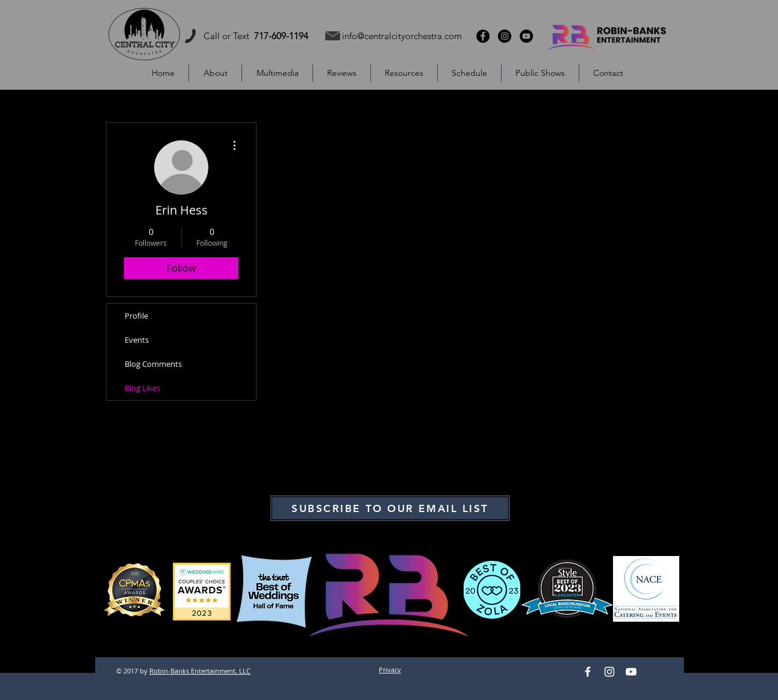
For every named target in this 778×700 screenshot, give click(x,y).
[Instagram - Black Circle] (505, 36)
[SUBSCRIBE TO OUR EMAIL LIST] (390, 508)
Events (137, 340)
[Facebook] (588, 672)
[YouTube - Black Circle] (526, 36)
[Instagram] (609, 672)
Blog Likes (142, 388)
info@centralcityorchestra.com (402, 36)
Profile (136, 316)
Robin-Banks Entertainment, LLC (200, 671)
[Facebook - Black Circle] (483, 36)
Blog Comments (153, 364)
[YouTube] (631, 672)
